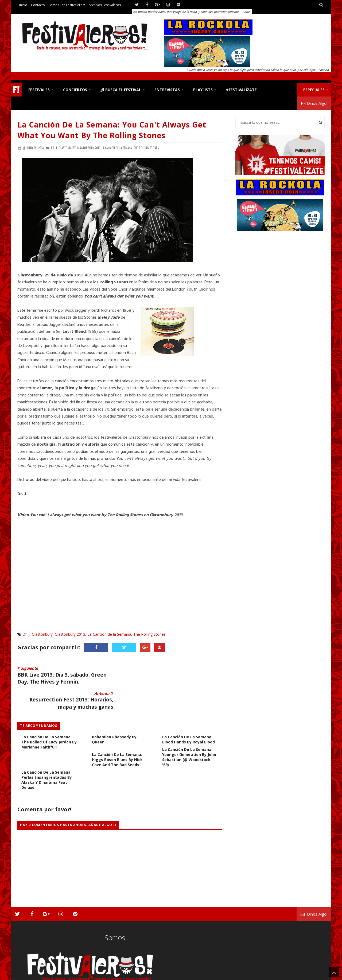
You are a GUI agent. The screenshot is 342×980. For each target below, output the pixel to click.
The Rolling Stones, (146, 148)
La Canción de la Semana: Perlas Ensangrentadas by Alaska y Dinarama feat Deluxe (47, 755)
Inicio (23, 5)
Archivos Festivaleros (105, 5)
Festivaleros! (27, 975)
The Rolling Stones (149, 634)
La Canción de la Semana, (117, 148)
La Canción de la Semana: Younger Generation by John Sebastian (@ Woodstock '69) (189, 732)
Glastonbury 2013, (89, 148)
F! (16, 90)
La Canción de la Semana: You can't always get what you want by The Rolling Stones (112, 130)
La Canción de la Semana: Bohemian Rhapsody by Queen (117, 712)
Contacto (38, 5)
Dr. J (26, 634)
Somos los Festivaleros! (67, 5)
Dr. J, (54, 148)
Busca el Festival (121, 90)
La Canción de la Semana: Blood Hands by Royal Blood (189, 715)
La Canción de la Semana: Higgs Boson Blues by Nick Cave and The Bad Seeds (117, 735)
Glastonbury (42, 634)
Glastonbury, (67, 148)
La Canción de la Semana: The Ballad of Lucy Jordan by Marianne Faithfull (49, 717)
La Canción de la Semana (109, 634)
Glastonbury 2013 (70, 634)
